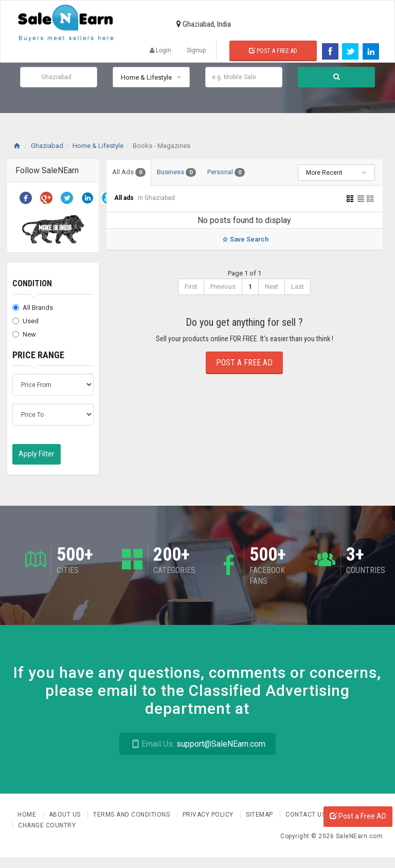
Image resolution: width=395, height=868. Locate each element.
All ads (125, 198)
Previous (223, 287)
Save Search (245, 239)
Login (160, 50)
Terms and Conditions (132, 815)
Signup (196, 50)
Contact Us (307, 815)
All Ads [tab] (129, 172)
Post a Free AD (358, 816)
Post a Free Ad (273, 51)
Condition (32, 283)
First (191, 287)
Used (25, 321)
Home (28, 815)
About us (66, 815)
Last (298, 287)
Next (272, 287)
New (24, 334)
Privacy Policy (209, 815)
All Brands (33, 308)
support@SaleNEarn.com (197, 744)
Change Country (47, 825)
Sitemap (260, 815)
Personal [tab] (226, 172)
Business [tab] (176, 172)
